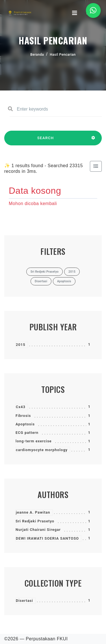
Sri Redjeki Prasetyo (35, 521)
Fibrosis (23, 416)
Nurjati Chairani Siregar (38, 530)
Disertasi (24, 601)
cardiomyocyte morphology (42, 450)
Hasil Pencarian (63, 55)
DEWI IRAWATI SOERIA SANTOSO (47, 538)
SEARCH (46, 141)
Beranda (37, 55)
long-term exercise (34, 441)
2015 (21, 345)
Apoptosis (25, 424)
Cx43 (21, 407)
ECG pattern (27, 433)
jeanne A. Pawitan (33, 512)
